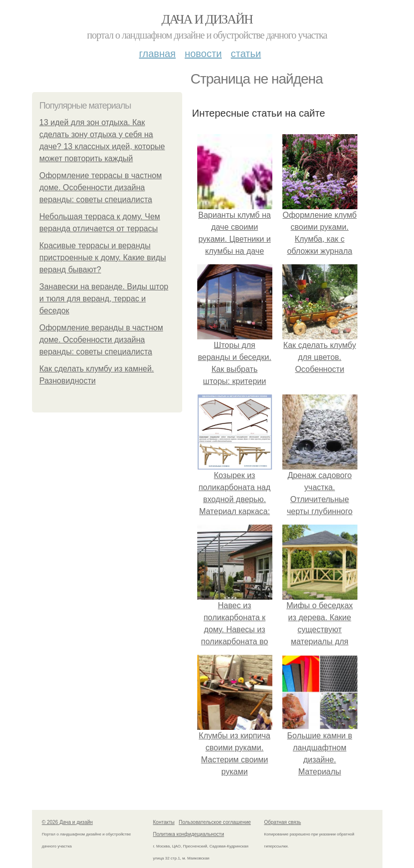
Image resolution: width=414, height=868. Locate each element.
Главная (157, 54)
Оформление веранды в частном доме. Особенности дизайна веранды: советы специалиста (101, 340)
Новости (203, 54)
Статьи (246, 54)
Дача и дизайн (207, 19)
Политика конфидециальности (189, 834)
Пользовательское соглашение (215, 822)
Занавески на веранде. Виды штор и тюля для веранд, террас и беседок (104, 299)
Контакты (164, 822)
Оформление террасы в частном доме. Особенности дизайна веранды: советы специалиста (101, 187)
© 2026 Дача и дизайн (68, 822)
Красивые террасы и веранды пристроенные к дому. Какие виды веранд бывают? (103, 258)
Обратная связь (283, 822)
